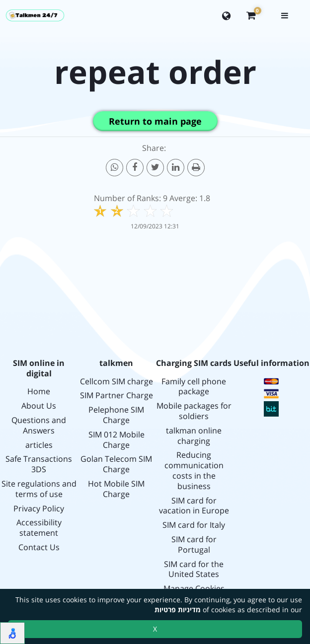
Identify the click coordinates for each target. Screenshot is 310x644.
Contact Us (39, 547)
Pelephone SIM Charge (116, 415)
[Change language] (226, 15)
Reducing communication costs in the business (194, 470)
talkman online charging (194, 436)
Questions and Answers (39, 426)
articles (39, 445)
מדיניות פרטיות (178, 609)
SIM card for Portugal (194, 545)
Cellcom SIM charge (116, 382)
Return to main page (155, 121)
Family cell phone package (194, 387)
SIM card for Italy (194, 525)
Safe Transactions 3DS (39, 464)
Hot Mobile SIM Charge (116, 489)
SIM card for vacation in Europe (194, 506)
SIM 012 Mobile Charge (116, 440)
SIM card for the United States (194, 570)
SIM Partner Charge (116, 395)
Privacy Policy (39, 509)
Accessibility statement (39, 528)
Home (39, 392)
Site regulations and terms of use (39, 489)
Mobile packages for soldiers (194, 411)
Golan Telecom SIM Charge (116, 464)
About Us (39, 406)
